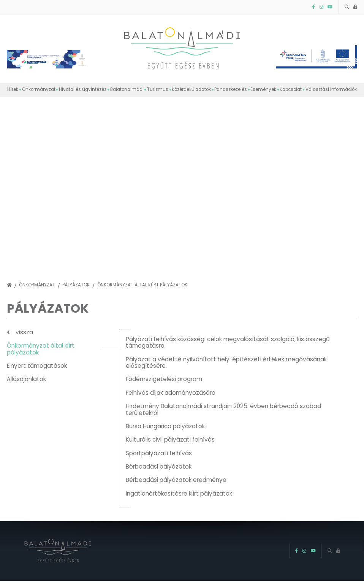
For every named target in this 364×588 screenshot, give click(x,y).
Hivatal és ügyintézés (83, 89)
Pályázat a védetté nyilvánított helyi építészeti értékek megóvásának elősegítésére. (226, 362)
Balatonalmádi (127, 89)
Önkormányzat (39, 89)
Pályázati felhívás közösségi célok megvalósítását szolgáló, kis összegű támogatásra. (228, 342)
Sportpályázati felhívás (159, 453)
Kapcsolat (291, 89)
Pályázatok (76, 285)
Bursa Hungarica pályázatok (165, 426)
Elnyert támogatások (37, 366)
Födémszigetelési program (164, 379)
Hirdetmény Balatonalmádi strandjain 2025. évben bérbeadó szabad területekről (223, 409)
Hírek (13, 89)
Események (263, 89)
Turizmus (158, 89)
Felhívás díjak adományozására (171, 393)
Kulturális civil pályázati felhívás (170, 439)
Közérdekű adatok (191, 89)
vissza (24, 332)
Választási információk (331, 89)
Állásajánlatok (26, 379)
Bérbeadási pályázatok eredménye (176, 480)
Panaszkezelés (231, 89)
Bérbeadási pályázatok (159, 466)
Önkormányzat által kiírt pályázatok (142, 285)
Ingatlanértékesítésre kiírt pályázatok (179, 493)
